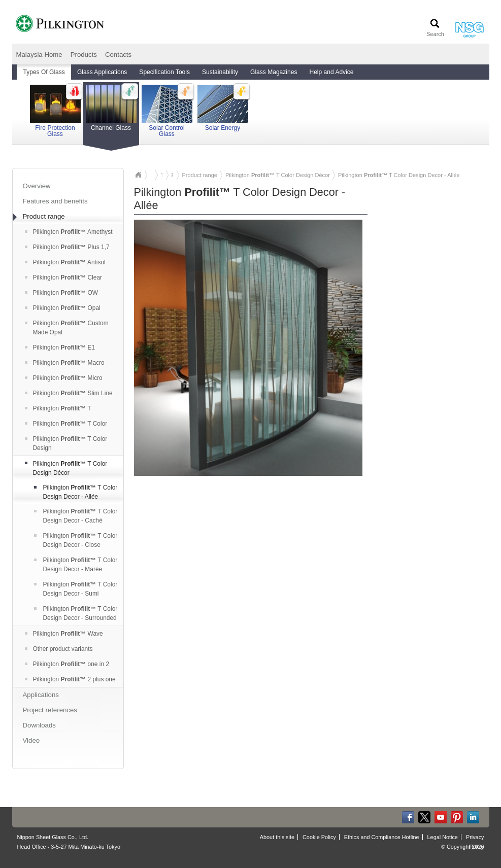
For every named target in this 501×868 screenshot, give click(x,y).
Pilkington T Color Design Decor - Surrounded (76, 613)
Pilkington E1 (60, 348)
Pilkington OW (62, 293)
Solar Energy (223, 108)
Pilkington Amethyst (69, 232)
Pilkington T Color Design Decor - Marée (76, 565)
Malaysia (138, 175)
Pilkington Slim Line (69, 393)
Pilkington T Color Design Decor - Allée (76, 492)
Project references (50, 710)
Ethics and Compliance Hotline (382, 837)
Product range (39, 217)
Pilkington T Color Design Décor (66, 468)
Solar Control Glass (167, 111)
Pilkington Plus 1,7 (67, 247)
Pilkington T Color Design (66, 443)
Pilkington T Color (66, 424)
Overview (37, 186)
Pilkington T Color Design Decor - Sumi (76, 589)
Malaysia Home (39, 55)
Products (84, 55)
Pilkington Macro (65, 363)
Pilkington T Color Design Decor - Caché (76, 516)
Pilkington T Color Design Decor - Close (76, 540)
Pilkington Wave (64, 634)
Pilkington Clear (64, 277)
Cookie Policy (319, 837)
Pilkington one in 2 (67, 664)
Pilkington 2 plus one (70, 679)
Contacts (118, 55)
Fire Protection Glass (55, 111)
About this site (277, 837)
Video (31, 740)
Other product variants (59, 649)
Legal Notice (443, 837)
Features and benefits (55, 201)
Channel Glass (111, 113)
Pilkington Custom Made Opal (67, 328)
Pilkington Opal (63, 308)
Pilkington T (58, 408)
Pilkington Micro (64, 378)
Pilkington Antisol (65, 262)
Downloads (39, 725)
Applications (41, 695)
